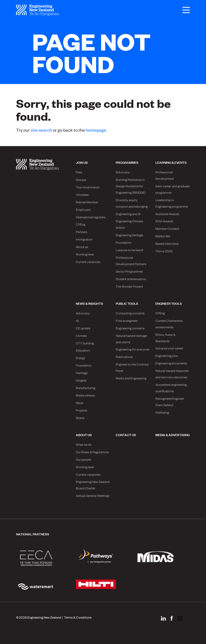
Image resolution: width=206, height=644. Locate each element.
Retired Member (87, 202)
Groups (81, 180)
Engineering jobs (167, 356)
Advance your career (169, 348)
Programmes (127, 162)
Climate (81, 336)
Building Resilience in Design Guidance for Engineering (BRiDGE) (131, 186)
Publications (124, 357)
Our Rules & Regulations (92, 452)
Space (80, 418)
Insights (81, 380)
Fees (79, 172)
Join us (82, 162)
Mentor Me (163, 236)
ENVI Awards (164, 221)
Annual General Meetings (93, 496)
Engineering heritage (129, 235)
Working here (85, 254)
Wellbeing (162, 412)
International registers (91, 217)
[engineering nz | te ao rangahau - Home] (38, 10)
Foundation (123, 242)
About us (82, 247)
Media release (85, 395)
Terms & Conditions (78, 617)
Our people (83, 459)
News (80, 403)
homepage (96, 130)
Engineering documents (171, 363)
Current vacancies (88, 262)
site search (41, 130)
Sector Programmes (129, 271)
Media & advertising (173, 435)
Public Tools (127, 303)
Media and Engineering (131, 378)
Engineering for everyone (132, 349)
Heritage (82, 373)
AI (77, 321)
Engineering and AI (128, 214)
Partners (82, 232)
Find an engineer (127, 321)
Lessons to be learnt (130, 250)
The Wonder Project (129, 286)
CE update (83, 328)
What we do (84, 444)
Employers (83, 209)
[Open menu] (183, 10)
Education (83, 350)
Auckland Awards (167, 214)
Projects (82, 410)
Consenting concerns (130, 313)
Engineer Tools (169, 303)
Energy (80, 358)
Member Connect (167, 228)
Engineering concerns (130, 328)
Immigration (84, 239)
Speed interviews (167, 243)
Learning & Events (171, 162)
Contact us (126, 435)
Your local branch (88, 187)
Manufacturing (86, 388)
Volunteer (82, 195)
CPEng (80, 224)
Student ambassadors (131, 279)
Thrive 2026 (164, 251)
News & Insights (89, 303)
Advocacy (123, 172)
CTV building (85, 343)
